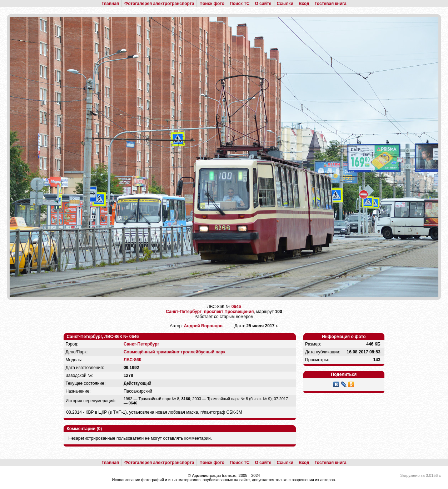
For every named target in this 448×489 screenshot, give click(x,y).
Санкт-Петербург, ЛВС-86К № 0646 (103, 337)
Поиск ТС (240, 4)
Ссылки (285, 4)
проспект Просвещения (229, 312)
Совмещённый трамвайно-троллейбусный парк (175, 352)
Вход (304, 4)
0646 (236, 307)
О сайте (263, 4)
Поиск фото (212, 4)
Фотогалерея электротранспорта (159, 4)
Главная (110, 4)
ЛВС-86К (133, 360)
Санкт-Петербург (184, 312)
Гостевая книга (331, 4)
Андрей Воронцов (203, 326)
